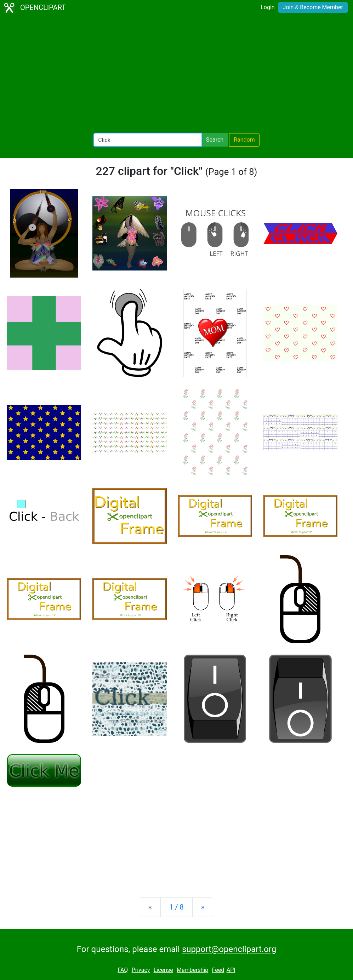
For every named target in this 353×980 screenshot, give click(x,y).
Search (215, 140)
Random (244, 140)
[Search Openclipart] (148, 140)
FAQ (123, 970)
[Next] (203, 907)
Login (267, 7)
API (231, 970)
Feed (218, 970)
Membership (192, 970)
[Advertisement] (176, 74)
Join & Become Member (313, 7)
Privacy (141, 970)
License (163, 970)
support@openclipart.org (229, 949)
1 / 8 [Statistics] (176, 907)
